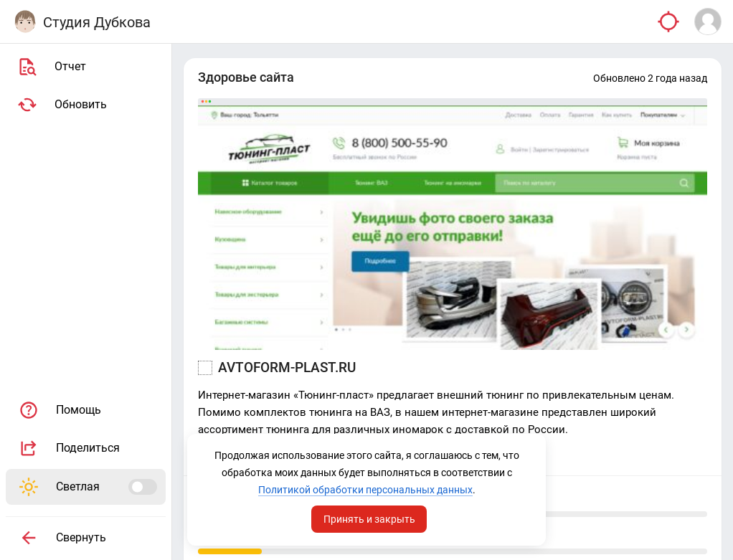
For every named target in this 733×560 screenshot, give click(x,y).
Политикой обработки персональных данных (365, 490)
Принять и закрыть (369, 519)
